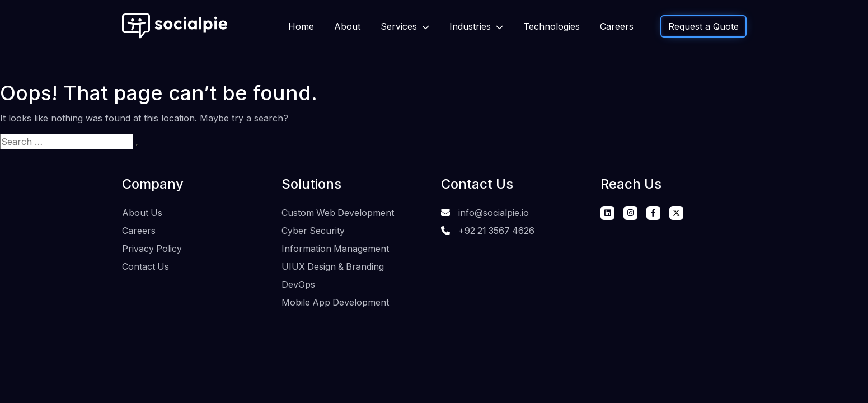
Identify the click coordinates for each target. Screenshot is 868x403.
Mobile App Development (336, 299)
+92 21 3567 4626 (497, 230)
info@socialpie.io (494, 213)
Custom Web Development (338, 213)
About (347, 26)
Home (301, 26)
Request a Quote (703, 26)
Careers (617, 26)
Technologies (552, 26)
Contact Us (146, 265)
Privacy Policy (152, 247)
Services (400, 26)
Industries (471, 26)
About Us (142, 213)
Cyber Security (313, 230)
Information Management (336, 247)
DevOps (298, 282)
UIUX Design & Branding (334, 265)
